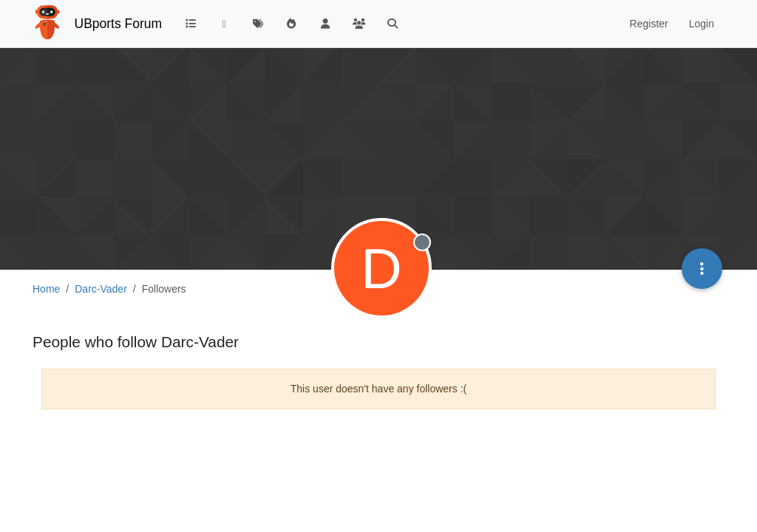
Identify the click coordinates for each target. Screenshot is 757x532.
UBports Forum (119, 24)
